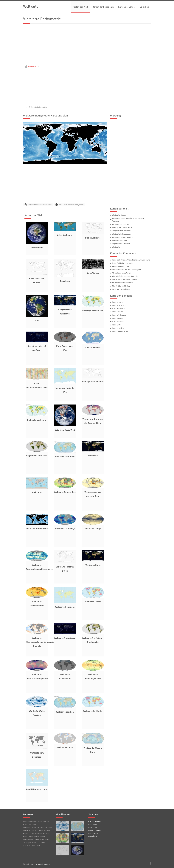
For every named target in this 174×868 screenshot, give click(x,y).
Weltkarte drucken (65, 712)
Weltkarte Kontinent (65, 607)
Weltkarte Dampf (93, 528)
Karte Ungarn (117, 302)
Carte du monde (94, 821)
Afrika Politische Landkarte (123, 283)
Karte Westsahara (119, 315)
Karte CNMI (117, 325)
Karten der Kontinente (103, 7)
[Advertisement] (87, 45)
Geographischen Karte (93, 310)
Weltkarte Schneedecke (121, 234)
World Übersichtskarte (37, 789)
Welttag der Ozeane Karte (122, 227)
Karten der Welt (80, 7)
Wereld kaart (93, 833)
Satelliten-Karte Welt (65, 430)
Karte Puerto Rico (119, 305)
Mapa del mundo (95, 830)
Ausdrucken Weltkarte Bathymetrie (71, 204)
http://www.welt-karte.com (41, 864)
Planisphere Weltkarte (93, 381)
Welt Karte (93, 827)
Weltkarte (31, 6)
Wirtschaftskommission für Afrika (125, 276)
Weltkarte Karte (93, 565)
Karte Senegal (118, 318)
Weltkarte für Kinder (93, 711)
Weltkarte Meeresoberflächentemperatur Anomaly (40, 642)
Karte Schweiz (118, 312)
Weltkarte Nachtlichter (65, 638)
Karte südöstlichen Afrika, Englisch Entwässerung (131, 260)
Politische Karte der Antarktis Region (126, 270)
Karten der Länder (127, 7)
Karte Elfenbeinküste (120, 331)
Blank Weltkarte (93, 238)
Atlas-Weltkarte (65, 235)
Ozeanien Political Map (121, 289)
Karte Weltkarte (93, 347)
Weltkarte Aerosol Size (65, 492)
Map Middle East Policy (121, 286)
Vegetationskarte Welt (37, 455)
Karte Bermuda (118, 322)
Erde (37, 320)
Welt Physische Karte (65, 456)
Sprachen (144, 7)
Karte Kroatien (118, 328)
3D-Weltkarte (37, 247)
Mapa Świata (93, 836)
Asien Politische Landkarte (122, 263)
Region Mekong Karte (121, 266)
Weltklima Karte (65, 747)
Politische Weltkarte (37, 420)
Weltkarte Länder (93, 601)
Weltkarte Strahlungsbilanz (123, 237)
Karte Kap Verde (119, 308)
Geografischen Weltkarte (122, 231)
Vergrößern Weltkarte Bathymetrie (40, 204)
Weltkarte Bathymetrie (37, 528)
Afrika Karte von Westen (122, 273)
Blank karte (65, 281)
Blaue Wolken (93, 273)
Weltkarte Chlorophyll (65, 528)
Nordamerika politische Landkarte (125, 279)
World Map (93, 824)
